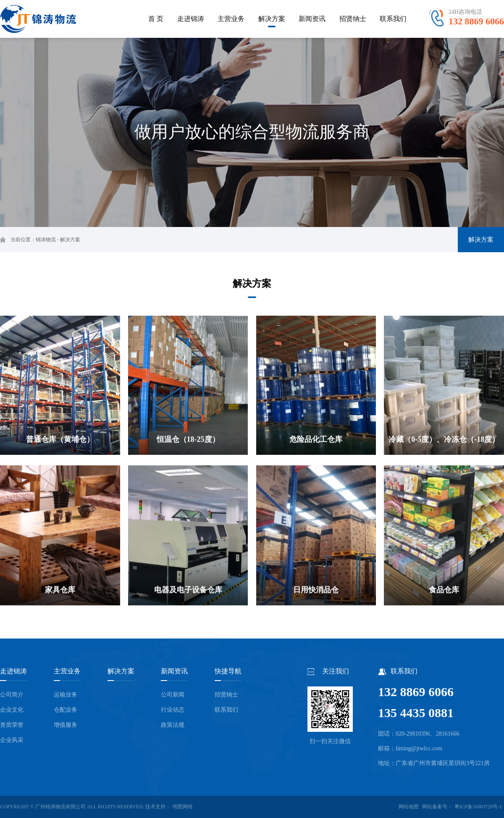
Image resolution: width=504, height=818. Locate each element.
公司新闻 (173, 695)
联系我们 (226, 710)
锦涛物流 (46, 240)
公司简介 (12, 695)
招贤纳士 (226, 695)
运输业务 (66, 695)
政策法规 (173, 725)
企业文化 (12, 710)
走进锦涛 (13, 671)
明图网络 (183, 807)
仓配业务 (66, 710)
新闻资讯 (174, 671)
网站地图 (409, 807)
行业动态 (173, 710)
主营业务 (67, 671)
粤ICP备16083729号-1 (478, 807)
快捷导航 (228, 671)
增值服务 (66, 725)
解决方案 (70, 240)
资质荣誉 (12, 725)
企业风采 (12, 740)
